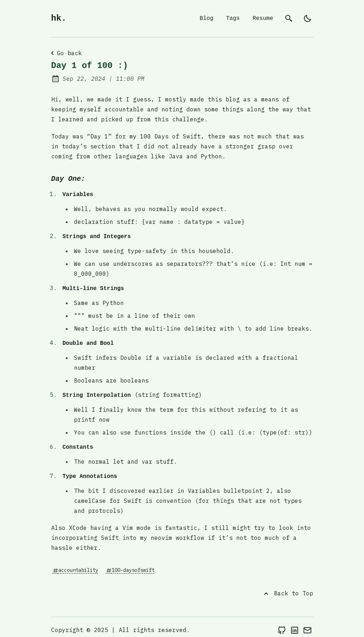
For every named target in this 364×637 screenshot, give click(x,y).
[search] (289, 19)
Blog (206, 19)
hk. (59, 18)
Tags (233, 19)
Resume (263, 19)
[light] (307, 19)
